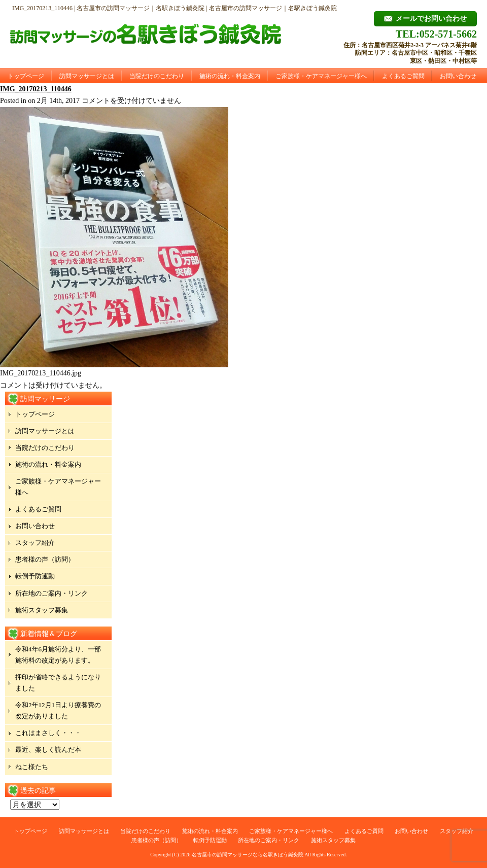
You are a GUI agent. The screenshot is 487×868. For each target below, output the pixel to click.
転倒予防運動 (35, 576)
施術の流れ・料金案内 (230, 76)
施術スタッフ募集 (42, 610)
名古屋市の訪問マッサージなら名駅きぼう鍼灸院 (248, 855)
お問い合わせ (458, 76)
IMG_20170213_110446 (36, 89)
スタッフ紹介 (35, 543)
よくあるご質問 (403, 76)
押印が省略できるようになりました (58, 683)
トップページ (26, 76)
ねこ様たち (32, 767)
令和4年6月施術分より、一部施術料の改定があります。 (58, 655)
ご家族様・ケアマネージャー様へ (321, 76)
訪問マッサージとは (87, 76)
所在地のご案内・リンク (51, 593)
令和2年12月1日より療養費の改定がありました (58, 710)
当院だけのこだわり (157, 76)
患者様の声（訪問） (45, 559)
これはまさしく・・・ (48, 733)
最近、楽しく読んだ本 (48, 750)
